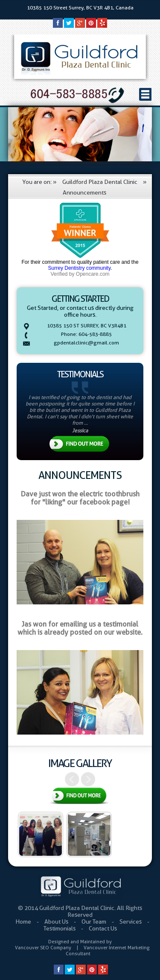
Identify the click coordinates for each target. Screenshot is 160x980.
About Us (57, 922)
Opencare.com (93, 274)
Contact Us (103, 928)
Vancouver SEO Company (43, 948)
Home (24, 922)
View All (79, 797)
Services (131, 922)
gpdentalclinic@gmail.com (86, 343)
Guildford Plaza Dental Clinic (100, 182)
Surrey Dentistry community (79, 268)
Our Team (95, 922)
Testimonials (60, 928)
